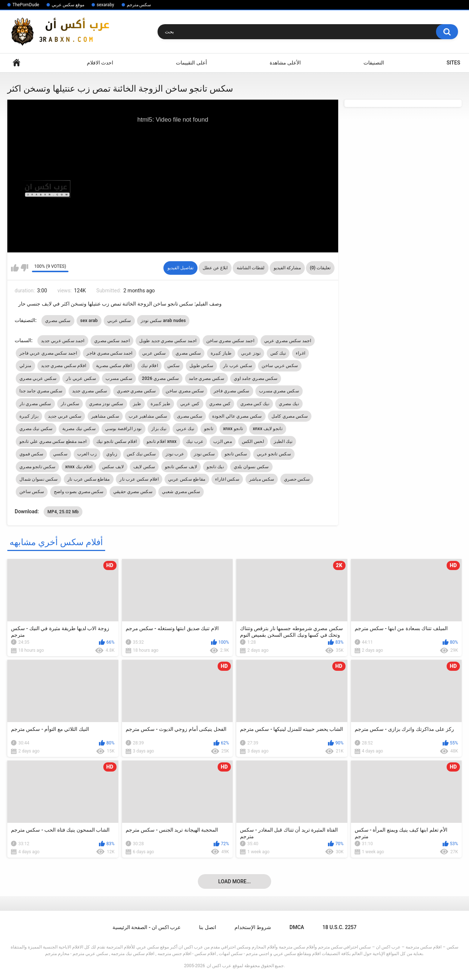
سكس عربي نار (81, 378)
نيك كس (278, 353)
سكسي (60, 454)
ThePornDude (26, 5)
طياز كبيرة (221, 353)
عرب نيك (195, 441)
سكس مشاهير (105, 416)
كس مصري (220, 404)
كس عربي (190, 404)
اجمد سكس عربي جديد (63, 341)
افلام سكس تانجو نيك (117, 441)
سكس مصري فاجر (232, 391)
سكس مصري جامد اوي (256, 378)
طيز (137, 404)
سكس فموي (31, 454)
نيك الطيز (283, 441)
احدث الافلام (100, 63)
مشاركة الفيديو (287, 268)
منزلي (25, 366)
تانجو (209, 429)
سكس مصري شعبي (181, 492)
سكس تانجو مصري (37, 467)
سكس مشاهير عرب (148, 416)
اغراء (301, 353)
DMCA (297, 927)
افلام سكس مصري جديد (64, 366)
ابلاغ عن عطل (215, 268)
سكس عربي (119, 321)
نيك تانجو (215, 467)
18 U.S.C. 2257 (339, 927)
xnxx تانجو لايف (268, 429)
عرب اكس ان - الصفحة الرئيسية (147, 927)
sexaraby (106, 5)
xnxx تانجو (233, 429)
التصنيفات (374, 63)
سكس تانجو (236, 454)
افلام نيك (149, 366)
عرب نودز (175, 454)
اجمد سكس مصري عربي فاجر (48, 353)
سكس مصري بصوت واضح (79, 492)
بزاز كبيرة (29, 416)
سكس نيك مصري (36, 429)
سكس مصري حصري (136, 391)
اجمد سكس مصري (112, 341)
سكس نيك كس (141, 454)
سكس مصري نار (35, 404)
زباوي (112, 454)
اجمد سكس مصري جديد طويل (168, 341)
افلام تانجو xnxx (162, 441)
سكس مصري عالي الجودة (237, 416)
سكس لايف (144, 467)
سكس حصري (297, 479)
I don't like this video (24, 268)
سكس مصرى (190, 416)
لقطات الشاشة (251, 268)
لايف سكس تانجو (181, 467)
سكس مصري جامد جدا (41, 391)
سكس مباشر (262, 479)
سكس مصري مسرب (279, 391)
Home (16, 63)
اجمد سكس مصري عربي (288, 341)
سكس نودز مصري (106, 404)
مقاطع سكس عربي (187, 479)
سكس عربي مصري (38, 378)
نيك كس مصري (255, 404)
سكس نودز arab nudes (163, 321)
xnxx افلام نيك (79, 467)
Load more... (235, 881)
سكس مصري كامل (290, 416)
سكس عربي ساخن (280, 366)
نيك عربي (185, 429)
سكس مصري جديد (90, 391)
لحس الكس (253, 441)
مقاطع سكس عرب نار (89, 479)
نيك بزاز (159, 429)
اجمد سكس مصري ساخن (230, 341)
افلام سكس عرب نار (139, 479)
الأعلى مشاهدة (285, 63)
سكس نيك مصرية (79, 429)
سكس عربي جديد (65, 416)
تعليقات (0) (320, 268)
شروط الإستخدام (253, 927)
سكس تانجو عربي (274, 454)
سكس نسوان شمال (38, 479)
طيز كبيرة (160, 404)
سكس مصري (58, 321)
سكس (173, 366)
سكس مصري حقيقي (133, 492)
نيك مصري (289, 404)
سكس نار (70, 404)
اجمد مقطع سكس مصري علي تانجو (53, 441)
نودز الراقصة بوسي (123, 429)
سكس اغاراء (227, 479)
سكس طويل (201, 366)
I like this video (15, 268)
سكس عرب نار (238, 366)
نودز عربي (251, 353)
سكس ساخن (32, 492)
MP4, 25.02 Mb (63, 512)
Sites (453, 63)
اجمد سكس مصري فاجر (109, 353)
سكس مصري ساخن (185, 391)
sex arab (89, 321)
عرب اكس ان (219, 966)
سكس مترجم (139, 5)
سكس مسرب (119, 378)
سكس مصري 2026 (160, 378)
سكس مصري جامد (206, 378)
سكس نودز (204, 454)
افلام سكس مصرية (114, 366)
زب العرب (87, 454)
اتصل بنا (207, 927)
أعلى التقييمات (191, 63)
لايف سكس (113, 467)
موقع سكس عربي (68, 5)
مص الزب (223, 441)
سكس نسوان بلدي (251, 467)
